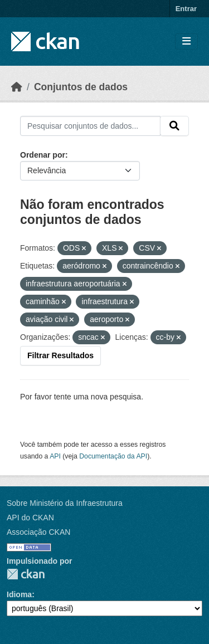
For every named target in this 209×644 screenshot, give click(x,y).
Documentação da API (113, 456)
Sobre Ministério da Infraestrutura (65, 503)
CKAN (26, 574)
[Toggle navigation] (186, 42)
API (55, 456)
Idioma (19, 594)
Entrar (186, 9)
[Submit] (174, 126)
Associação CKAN (38, 532)
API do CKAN (30, 518)
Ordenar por (43, 155)
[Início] (17, 87)
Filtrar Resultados (60, 355)
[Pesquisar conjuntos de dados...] (90, 126)
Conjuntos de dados (81, 87)
